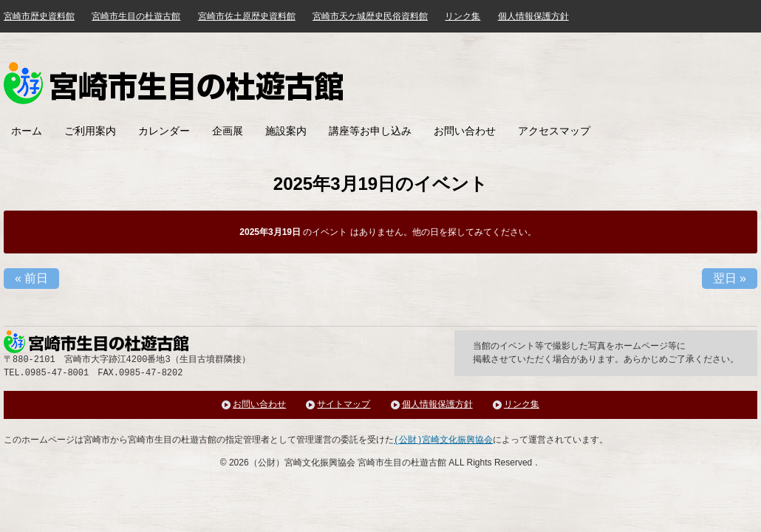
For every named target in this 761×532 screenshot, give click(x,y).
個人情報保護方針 (533, 16)
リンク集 (463, 16)
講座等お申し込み (370, 131)
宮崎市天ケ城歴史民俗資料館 (370, 16)
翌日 (730, 278)
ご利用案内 (90, 131)
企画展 (228, 131)
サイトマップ (344, 405)
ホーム (27, 131)
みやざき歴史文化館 (173, 83)
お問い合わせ (465, 131)
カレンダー (164, 131)
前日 (31, 278)
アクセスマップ (554, 131)
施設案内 (286, 131)
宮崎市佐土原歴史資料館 (247, 16)
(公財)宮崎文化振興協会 (443, 440)
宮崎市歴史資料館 (39, 16)
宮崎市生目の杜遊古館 (136, 16)
